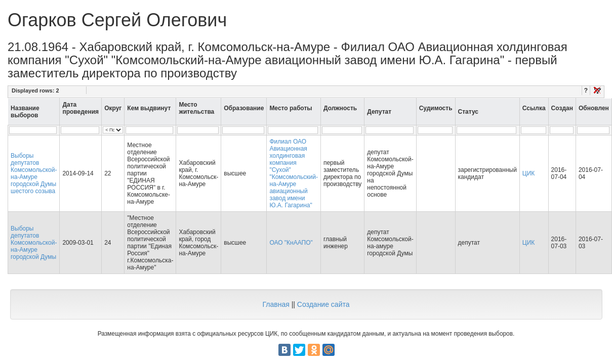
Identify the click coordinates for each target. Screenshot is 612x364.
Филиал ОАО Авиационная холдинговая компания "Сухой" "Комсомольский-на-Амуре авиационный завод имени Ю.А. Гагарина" (294, 173)
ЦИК (529, 173)
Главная (276, 304)
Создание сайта (323, 304)
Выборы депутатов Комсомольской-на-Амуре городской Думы (34, 243)
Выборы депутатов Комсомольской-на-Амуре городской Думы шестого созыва (34, 173)
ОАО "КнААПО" (291, 243)
